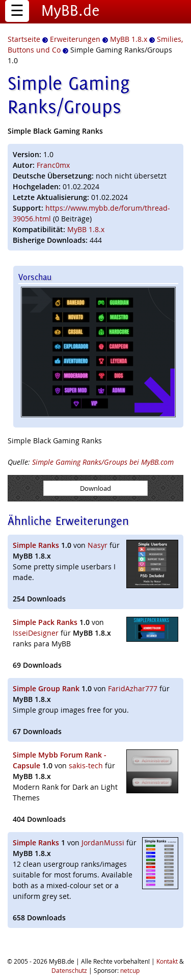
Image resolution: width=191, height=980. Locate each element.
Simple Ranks (36, 545)
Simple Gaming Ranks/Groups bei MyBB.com (103, 462)
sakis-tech (86, 765)
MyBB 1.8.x (86, 229)
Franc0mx (53, 165)
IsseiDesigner (36, 633)
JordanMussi (103, 843)
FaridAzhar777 (133, 688)
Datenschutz (69, 970)
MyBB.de (71, 10)
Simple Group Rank (46, 688)
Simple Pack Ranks (45, 622)
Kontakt (167, 961)
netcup (130, 970)
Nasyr (98, 545)
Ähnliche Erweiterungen (68, 521)
